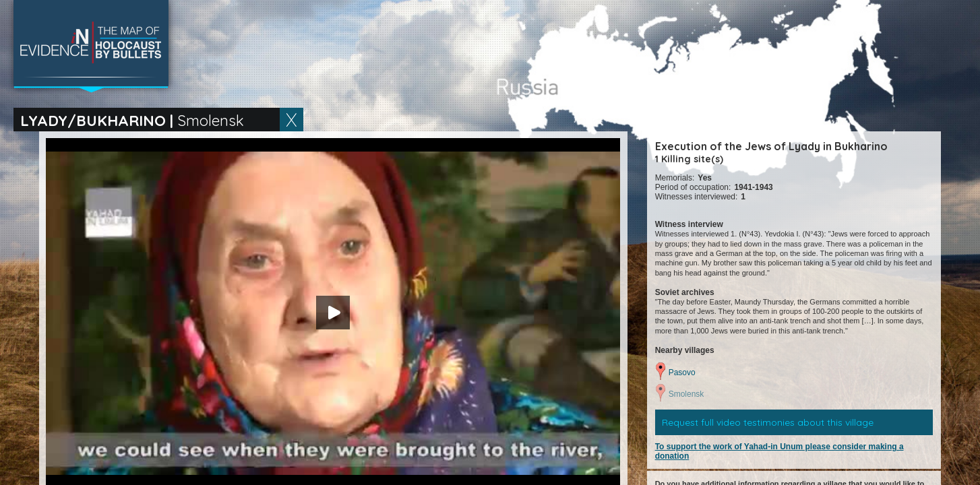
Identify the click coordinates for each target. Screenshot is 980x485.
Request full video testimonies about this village (768, 422)
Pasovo (682, 373)
